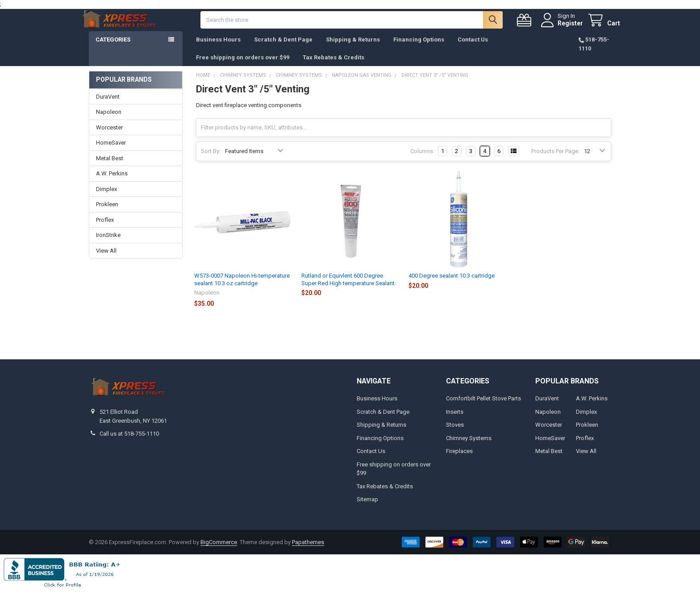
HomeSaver (111, 152)
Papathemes (308, 551)
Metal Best (110, 167)
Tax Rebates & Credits (333, 66)
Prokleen (107, 213)
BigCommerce (219, 551)
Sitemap (367, 508)
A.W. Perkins (112, 182)
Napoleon (109, 121)
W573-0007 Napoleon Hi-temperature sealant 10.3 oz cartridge (242, 288)
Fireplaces (459, 460)
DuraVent (108, 106)
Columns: (422, 160)
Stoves (455, 434)
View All (106, 260)
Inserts (455, 421)
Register (561, 28)
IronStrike (108, 244)
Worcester (109, 136)
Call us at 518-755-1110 (129, 443)
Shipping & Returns (353, 48)
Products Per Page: (555, 160)
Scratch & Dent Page (283, 48)
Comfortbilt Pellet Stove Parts (483, 407)
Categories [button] (113, 48)
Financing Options (419, 48)
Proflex (105, 229)
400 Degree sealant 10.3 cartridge (452, 285)
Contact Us (473, 48)
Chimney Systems (469, 447)
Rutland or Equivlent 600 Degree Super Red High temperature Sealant (348, 288)
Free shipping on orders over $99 (243, 66)
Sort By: (211, 160)
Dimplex (106, 198)
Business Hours (218, 48)
